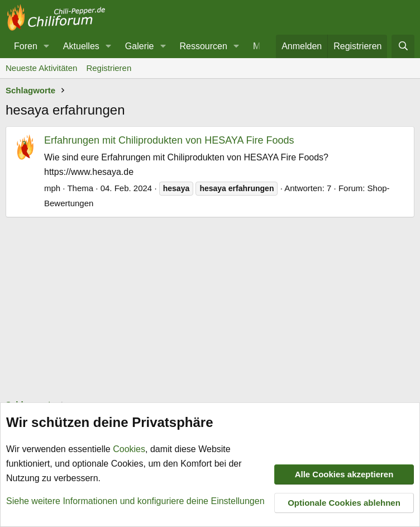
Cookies (129, 450)
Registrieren (109, 68)
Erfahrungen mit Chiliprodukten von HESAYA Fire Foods (169, 140)
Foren (26, 46)
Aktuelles (81, 46)
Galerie (140, 46)
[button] (47, 46)
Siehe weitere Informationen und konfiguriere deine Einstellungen (135, 501)
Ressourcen (203, 46)
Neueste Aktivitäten (41, 68)
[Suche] (403, 46)
